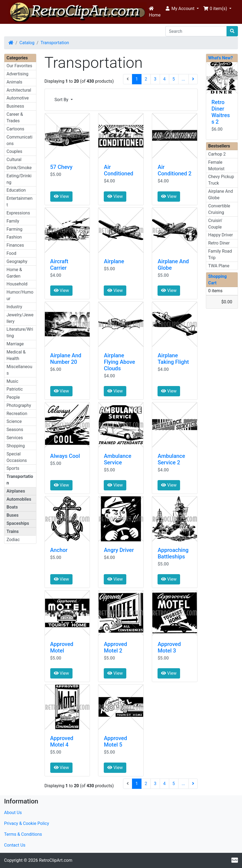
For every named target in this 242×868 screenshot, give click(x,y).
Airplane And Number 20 (66, 359)
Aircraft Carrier (59, 265)
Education (16, 190)
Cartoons (15, 129)
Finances (15, 245)
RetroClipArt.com (56, 860)
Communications (19, 140)
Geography (17, 261)
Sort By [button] (62, 100)
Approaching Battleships (173, 553)
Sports (13, 468)
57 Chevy (61, 167)
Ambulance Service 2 (171, 459)
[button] (182, 9)
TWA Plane (219, 266)
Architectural (19, 90)
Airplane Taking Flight (173, 359)
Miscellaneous (19, 370)
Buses (12, 515)
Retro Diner (219, 243)
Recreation (17, 414)
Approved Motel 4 (62, 741)
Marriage (15, 344)
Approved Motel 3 (169, 647)
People (13, 397)
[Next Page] (193, 79)
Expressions (18, 213)
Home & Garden (14, 273)
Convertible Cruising (219, 209)
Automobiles (19, 499)
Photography (19, 405)
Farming (14, 229)
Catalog (27, 43)
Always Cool (65, 456)
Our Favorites (19, 66)
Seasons (15, 430)
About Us (13, 813)
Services (15, 438)
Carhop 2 (217, 154)
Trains (13, 531)
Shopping (16, 446)
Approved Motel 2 (115, 647)
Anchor (59, 550)
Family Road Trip (220, 254)
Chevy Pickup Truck (221, 180)
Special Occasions (17, 457)
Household (17, 284)
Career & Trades (15, 118)
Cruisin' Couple (215, 224)
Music (12, 381)
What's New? (221, 58)
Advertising (18, 74)
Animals (14, 82)
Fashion (14, 237)
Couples (14, 151)
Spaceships (18, 523)
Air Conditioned (118, 170)
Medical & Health (16, 355)
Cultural (14, 160)
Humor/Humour (20, 295)
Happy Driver (221, 235)
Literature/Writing (20, 332)
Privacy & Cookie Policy (27, 823)
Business (15, 106)
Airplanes (16, 491)
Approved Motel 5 (115, 741)
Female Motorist (216, 165)
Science (14, 421)
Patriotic (15, 389)
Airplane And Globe (221, 195)
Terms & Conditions (23, 834)
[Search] (196, 31)
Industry (14, 307)
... (183, 79)
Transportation (55, 43)
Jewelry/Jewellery (20, 318)
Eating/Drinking (19, 179)
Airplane (114, 261)
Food (11, 253)
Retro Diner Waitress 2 (221, 112)
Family (13, 221)
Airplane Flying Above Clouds (119, 362)
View (62, 196)
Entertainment (19, 202)
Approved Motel (62, 647)
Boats (12, 507)
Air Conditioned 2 (174, 170)
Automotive (18, 98)
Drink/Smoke (19, 168)
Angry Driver (119, 550)
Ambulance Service (117, 459)
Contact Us (15, 845)
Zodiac (13, 540)
